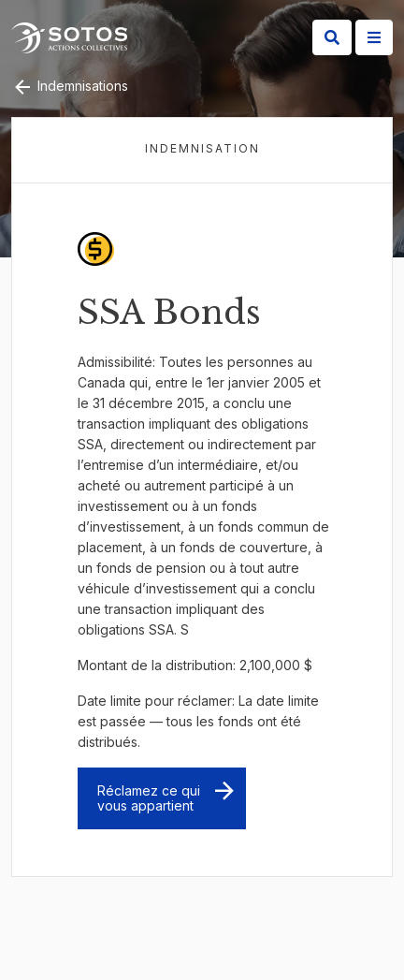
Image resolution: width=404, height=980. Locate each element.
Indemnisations (70, 86)
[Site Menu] (374, 37)
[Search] (332, 37)
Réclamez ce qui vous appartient (149, 798)
